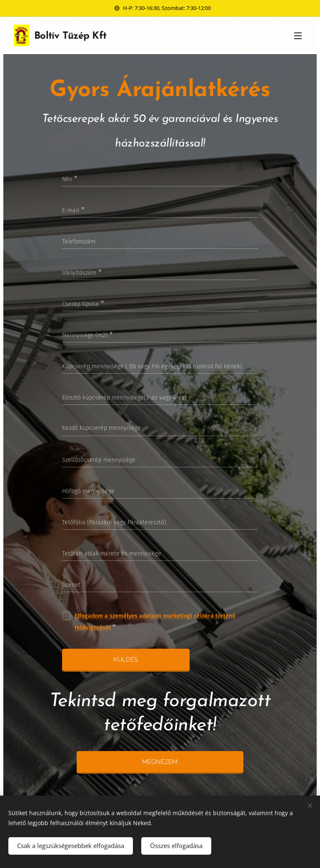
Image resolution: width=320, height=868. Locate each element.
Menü (298, 36)
